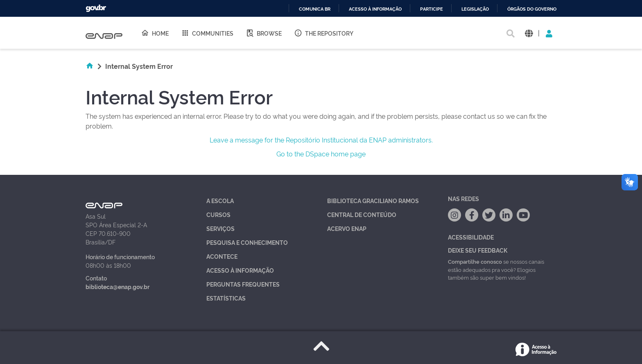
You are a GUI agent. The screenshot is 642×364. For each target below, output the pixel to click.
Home (155, 33)
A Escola (220, 200)
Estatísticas (226, 298)
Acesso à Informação (240, 270)
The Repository (324, 33)
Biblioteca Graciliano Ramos (373, 200)
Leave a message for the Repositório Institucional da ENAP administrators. (321, 140)
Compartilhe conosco (475, 261)
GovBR (96, 8)
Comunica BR (315, 9)
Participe (432, 9)
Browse (264, 33)
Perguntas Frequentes (243, 284)
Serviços (220, 228)
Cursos (218, 214)
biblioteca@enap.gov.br (118, 286)
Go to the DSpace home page (321, 154)
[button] (529, 33)
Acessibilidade (471, 237)
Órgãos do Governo (532, 9)
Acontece (222, 256)
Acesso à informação (375, 9)
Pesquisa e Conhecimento (247, 242)
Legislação (475, 9)
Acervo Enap (347, 228)
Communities (207, 33)
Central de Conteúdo (362, 214)
